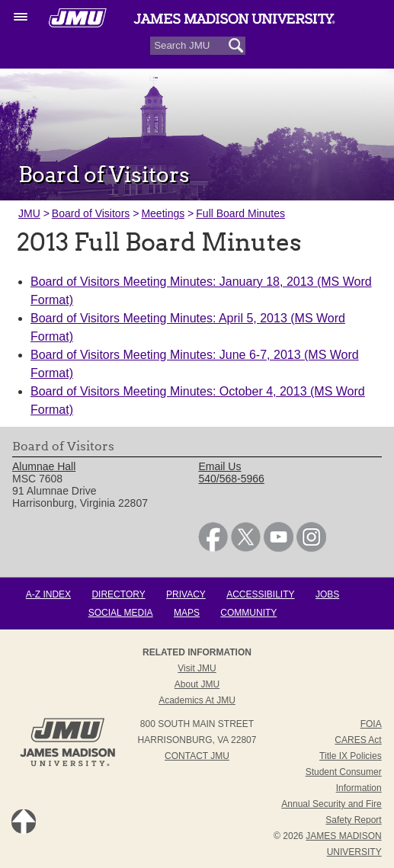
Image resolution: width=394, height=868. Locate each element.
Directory (118, 594)
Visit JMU (197, 668)
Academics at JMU (197, 700)
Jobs (327, 594)
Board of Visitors (91, 213)
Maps (187, 613)
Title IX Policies (351, 756)
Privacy (186, 594)
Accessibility (260, 594)
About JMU (197, 684)
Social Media (121, 613)
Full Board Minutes (240, 213)
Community (248, 613)
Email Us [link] (219, 466)
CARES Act (358, 740)
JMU (29, 213)
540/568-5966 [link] (231, 479)
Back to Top (24, 822)
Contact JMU (197, 756)
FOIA (371, 724)
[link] (213, 548)
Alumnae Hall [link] (44, 466)
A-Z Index (48, 594)
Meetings (163, 213)
